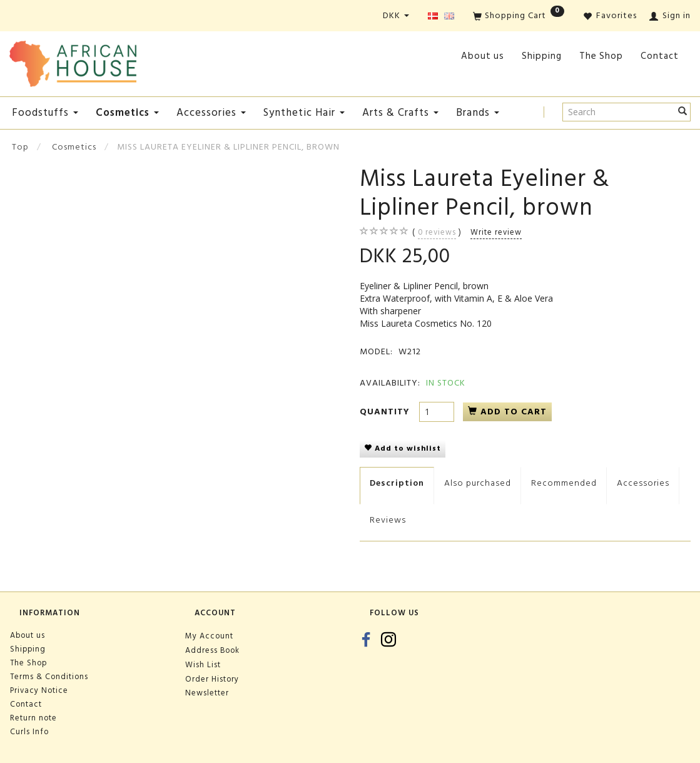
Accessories (643, 483)
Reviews (388, 520)
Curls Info (29, 732)
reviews (437, 232)
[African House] (73, 61)
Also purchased (478, 483)
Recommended (564, 483)
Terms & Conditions (49, 677)
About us (483, 56)
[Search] (683, 112)
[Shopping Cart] (519, 17)
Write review (496, 232)
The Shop (601, 56)
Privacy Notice (39, 690)
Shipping (542, 56)
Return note (33, 718)
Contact (660, 56)
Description (397, 483)
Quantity (386, 412)
